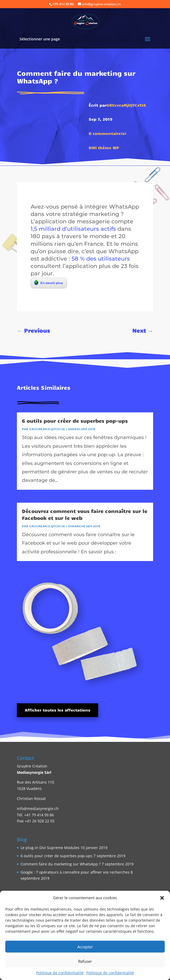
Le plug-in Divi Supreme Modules (50, 848)
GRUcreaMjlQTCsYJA (126, 105)
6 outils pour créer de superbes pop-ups (75, 421)
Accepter (85, 947)
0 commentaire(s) (108, 133)
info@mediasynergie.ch (38, 809)
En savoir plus (48, 282)
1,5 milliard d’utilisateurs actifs (73, 229)
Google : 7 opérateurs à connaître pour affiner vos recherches (75, 872)
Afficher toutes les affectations (58, 710)
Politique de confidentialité (60, 973)
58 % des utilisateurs (101, 258)
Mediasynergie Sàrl (34, 772)
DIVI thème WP (104, 148)
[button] (162, 898)
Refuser (85, 961)
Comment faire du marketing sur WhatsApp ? (61, 864)
